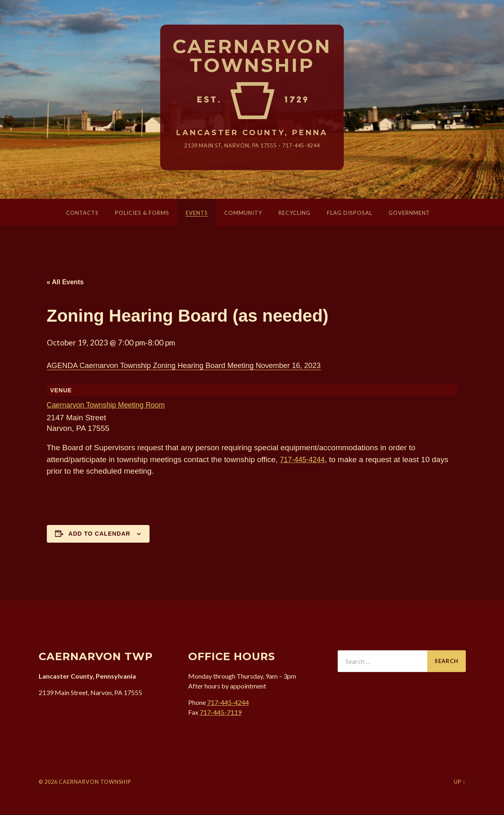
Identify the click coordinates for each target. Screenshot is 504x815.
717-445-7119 (221, 713)
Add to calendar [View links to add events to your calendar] (100, 534)
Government (409, 214)
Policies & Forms (142, 214)
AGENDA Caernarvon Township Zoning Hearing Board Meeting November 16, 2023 (184, 366)
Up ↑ (460, 782)
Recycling (295, 214)
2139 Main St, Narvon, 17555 (228, 146)
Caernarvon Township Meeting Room (111, 406)
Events (197, 214)
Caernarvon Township (252, 56)
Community (243, 214)
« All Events (65, 283)
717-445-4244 (306, 146)
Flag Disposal (350, 214)
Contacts (82, 214)
